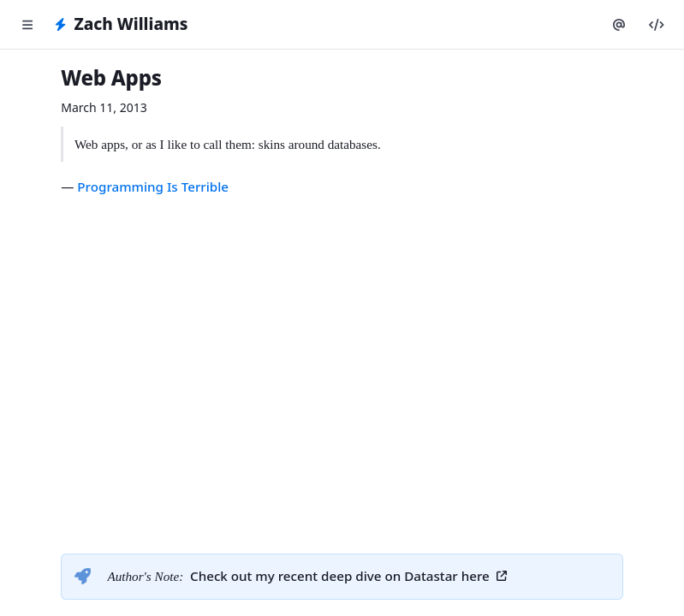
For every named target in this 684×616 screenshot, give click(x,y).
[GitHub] (657, 25)
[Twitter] (619, 25)
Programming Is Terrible (153, 187)
